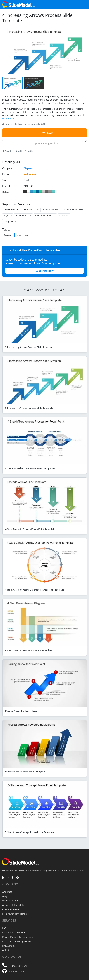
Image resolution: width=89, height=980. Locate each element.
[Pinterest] (18, 878)
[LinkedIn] (4, 878)
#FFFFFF (28, 192)
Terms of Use (26, 937)
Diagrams (28, 168)
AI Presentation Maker (14, 905)
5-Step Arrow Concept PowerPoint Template (30, 832)
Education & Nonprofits (14, 933)
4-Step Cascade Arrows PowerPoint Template (30, 529)
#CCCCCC (44, 192)
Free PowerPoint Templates (16, 914)
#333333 (25, 192)
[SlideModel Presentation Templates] (19, 4)
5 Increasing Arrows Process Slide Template (29, 408)
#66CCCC (53, 192)
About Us (7, 892)
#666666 (47, 192)
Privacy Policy (9, 937)
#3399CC (31, 192)
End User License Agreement (17, 941)
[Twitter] (8, 878)
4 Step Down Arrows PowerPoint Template (29, 650)
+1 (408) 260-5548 (18, 966)
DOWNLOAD (45, 133)
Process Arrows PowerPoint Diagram (25, 772)
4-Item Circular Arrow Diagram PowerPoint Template (35, 590)
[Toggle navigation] (81, 4)
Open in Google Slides (59, 143)
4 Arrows (8, 235)
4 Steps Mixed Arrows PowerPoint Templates (30, 468)
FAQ (4, 928)
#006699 (37, 192)
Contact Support (18, 972)
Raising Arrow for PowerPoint (21, 711)
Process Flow (22, 235)
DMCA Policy (9, 946)
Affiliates (7, 950)
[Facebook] (13, 878)
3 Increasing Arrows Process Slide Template (29, 347)
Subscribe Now (45, 271)
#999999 (50, 192)
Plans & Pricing (10, 901)
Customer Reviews (12, 909)
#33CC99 (41, 192)
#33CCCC (34, 192)
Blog (5, 896)
